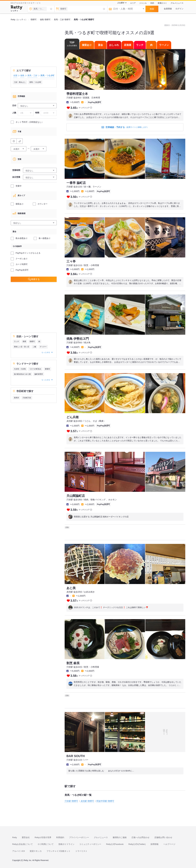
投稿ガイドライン (66, 844)
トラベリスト (81, 851)
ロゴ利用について (46, 844)
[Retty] (16, 8)
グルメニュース (177, 3)
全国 (15, 75)
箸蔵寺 (47, 369)
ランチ (16, 341)
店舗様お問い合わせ (163, 837)
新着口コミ (162, 3)
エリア (133, 3)
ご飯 (34, 347)
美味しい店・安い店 (22, 347)
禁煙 (24, 341)
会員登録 (168, 9)
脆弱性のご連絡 (120, 837)
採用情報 (155, 844)
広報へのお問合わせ (140, 837)
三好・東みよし (20, 82)
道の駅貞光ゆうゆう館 (22, 374)
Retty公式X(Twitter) (137, 844)
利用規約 (60, 837)
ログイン (179, 9)
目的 (152, 3)
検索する (35, 279)
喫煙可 (32, 341)
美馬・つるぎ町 (35, 82)
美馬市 (16, 398)
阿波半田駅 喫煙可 (105, 801)
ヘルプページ (169, 844)
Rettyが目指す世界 (43, 837)
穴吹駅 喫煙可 (71, 801)
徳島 (22, 75)
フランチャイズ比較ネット (58, 851)
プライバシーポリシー (79, 837)
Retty (15, 837)
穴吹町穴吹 (27, 398)
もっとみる (46, 352)
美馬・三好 (32, 75)
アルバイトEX (19, 851)
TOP (72, 44)
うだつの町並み (35, 369)
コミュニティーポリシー (90, 844)
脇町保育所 (39, 374)
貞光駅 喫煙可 (87, 801)
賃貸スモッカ (36, 851)
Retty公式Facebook (115, 844)
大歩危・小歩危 (20, 369)
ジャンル (143, 3)
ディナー (43, 347)
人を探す (121, 3)
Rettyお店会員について (23, 844)
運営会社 (26, 837)
